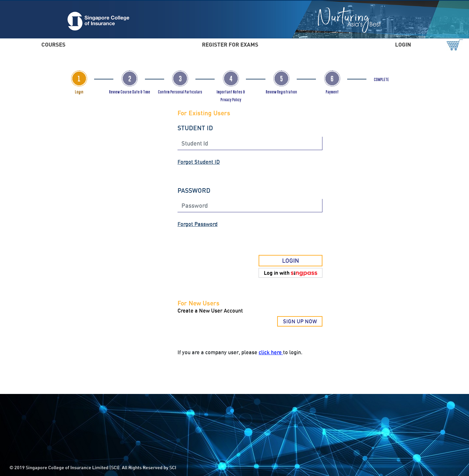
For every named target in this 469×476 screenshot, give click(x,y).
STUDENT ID (195, 128)
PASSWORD (194, 190)
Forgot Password (198, 224)
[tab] (79, 78)
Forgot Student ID (199, 162)
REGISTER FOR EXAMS (230, 44)
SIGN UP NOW (300, 321)
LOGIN (403, 44)
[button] (291, 273)
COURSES (53, 44)
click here (271, 352)
